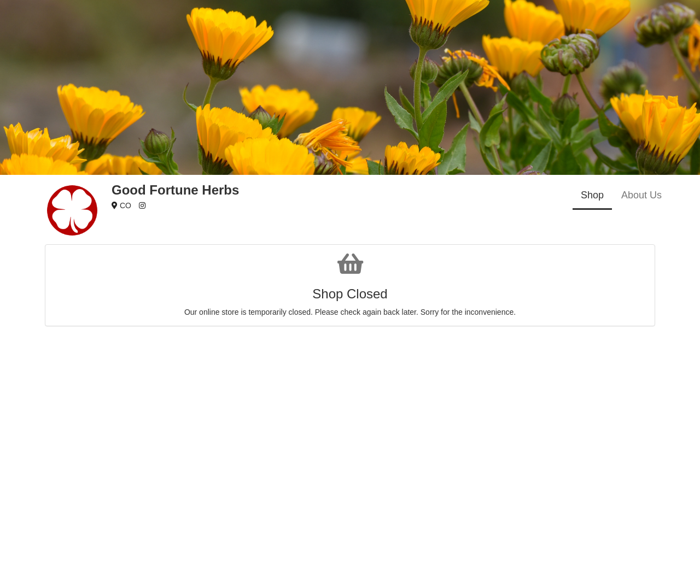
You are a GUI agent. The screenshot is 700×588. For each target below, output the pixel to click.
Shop (592, 195)
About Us (641, 195)
